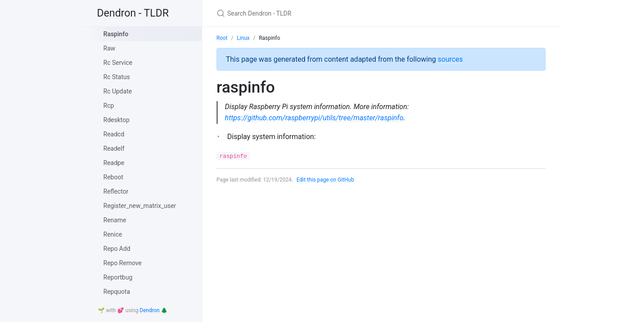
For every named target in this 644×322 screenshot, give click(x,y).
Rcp (109, 106)
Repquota (117, 292)
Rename (115, 220)
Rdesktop (117, 120)
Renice (113, 234)
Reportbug (118, 277)
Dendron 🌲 (154, 311)
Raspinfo (116, 34)
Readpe (114, 163)
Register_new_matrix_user (140, 206)
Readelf (114, 148)
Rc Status (117, 77)
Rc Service (118, 63)
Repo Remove (123, 263)
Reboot (113, 177)
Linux (244, 38)
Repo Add (117, 249)
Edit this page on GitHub (326, 180)
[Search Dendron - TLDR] (322, 13)
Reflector (116, 191)
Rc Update (118, 91)
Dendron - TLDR (135, 13)
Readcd (114, 134)
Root (222, 38)
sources (451, 59)
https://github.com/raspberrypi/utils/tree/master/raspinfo (315, 118)
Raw (109, 48)
